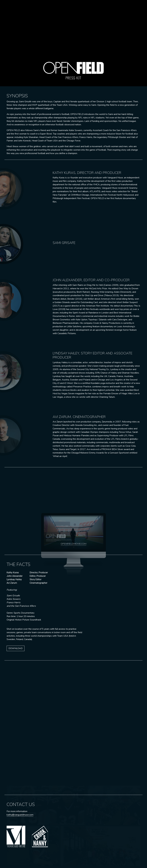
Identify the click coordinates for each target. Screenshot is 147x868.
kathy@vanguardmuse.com (20, 815)
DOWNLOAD (16, 648)
